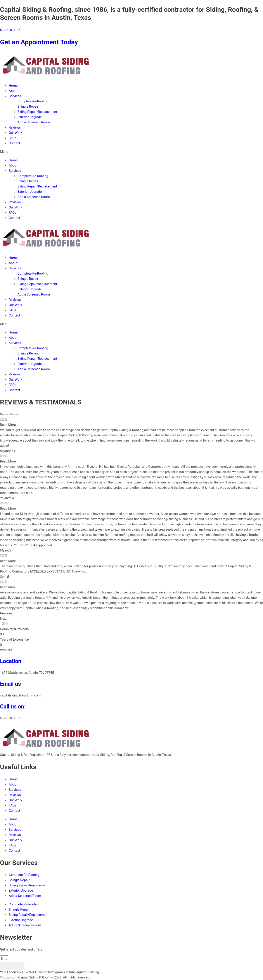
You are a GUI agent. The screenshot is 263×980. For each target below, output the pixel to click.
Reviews (15, 127)
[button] (131, 152)
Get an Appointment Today (39, 42)
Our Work (16, 133)
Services (15, 96)
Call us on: (13, 707)
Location (11, 661)
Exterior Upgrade (30, 117)
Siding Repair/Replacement (37, 112)
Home (13, 86)
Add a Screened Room (34, 122)
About (13, 91)
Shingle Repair (28, 107)
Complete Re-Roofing (33, 101)
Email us (10, 684)
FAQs (13, 138)
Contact (14, 143)
